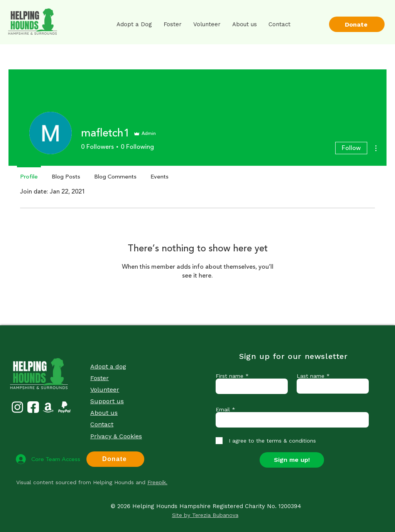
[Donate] (357, 24)
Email (223, 409)
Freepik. (157, 482)
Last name (311, 376)
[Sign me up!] (292, 460)
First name (230, 376)
